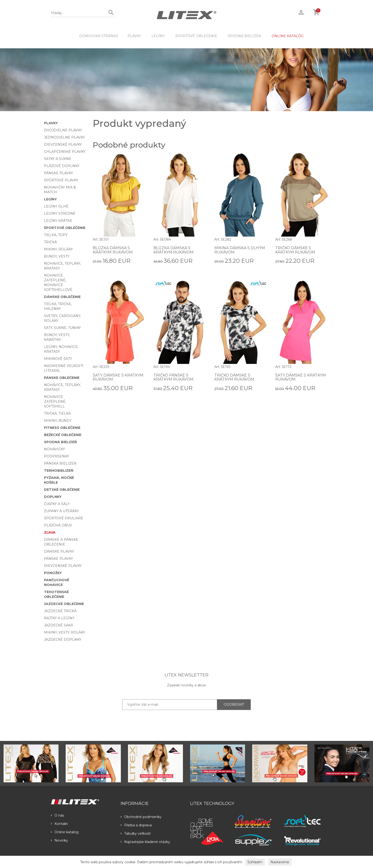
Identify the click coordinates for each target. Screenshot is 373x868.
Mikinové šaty (58, 359)
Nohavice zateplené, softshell (55, 402)
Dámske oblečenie (62, 297)
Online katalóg (65, 832)
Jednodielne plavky (64, 137)
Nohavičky (54, 449)
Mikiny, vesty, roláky (65, 632)
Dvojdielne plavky (63, 130)
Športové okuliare (64, 518)
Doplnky (53, 497)
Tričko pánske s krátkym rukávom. (174, 377)
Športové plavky (61, 180)
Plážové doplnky (62, 166)
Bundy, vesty (57, 256)
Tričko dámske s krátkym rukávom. (296, 250)
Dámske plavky (59, 551)
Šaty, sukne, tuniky (62, 328)
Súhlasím (255, 862)
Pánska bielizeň (60, 463)
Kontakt (59, 824)
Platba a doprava (136, 825)
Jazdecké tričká (60, 611)
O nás (57, 815)
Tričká (50, 242)
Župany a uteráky (61, 511)
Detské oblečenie (62, 490)
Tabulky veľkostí (136, 833)
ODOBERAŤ (234, 704)
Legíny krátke (58, 221)
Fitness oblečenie (62, 428)
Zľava (50, 532)
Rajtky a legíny (59, 618)
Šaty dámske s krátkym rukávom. (118, 377)
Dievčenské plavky (63, 144)
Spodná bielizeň (244, 36)
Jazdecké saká (59, 625)
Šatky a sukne (58, 159)
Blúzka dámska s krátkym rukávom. (113, 250)
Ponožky (53, 573)
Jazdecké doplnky (63, 640)
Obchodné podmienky (141, 817)
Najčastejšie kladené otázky (145, 842)
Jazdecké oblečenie (64, 604)
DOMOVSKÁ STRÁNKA (99, 36)
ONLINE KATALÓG (288, 36)
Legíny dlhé (56, 206)
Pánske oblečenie (62, 378)
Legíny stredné (60, 213)
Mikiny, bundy (58, 421)
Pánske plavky (59, 173)
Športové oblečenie (196, 36)
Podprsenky (57, 456)
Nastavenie (280, 862)
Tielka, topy (56, 235)
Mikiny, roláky (58, 249)
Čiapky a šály (57, 504)
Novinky (59, 840)
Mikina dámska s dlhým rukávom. (240, 250)
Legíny (158, 36)
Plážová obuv (58, 525)
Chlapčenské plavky (65, 152)
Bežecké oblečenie (63, 435)
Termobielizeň (59, 471)
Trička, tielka (57, 413)
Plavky (134, 36)
